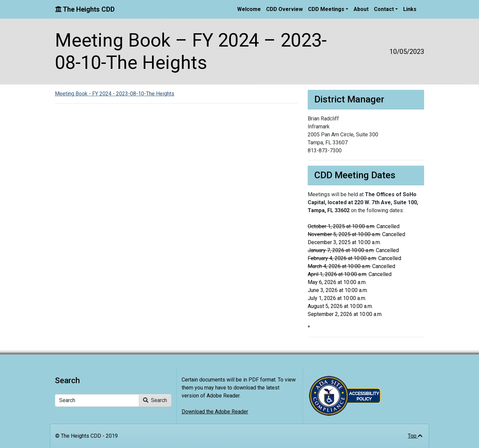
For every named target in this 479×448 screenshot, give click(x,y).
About (361, 9)
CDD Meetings (326, 9)
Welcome (249, 9)
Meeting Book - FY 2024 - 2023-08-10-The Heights (115, 94)
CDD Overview (284, 9)
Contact (384, 9)
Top (415, 436)
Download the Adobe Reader (215, 412)
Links (410, 9)
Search (155, 400)
